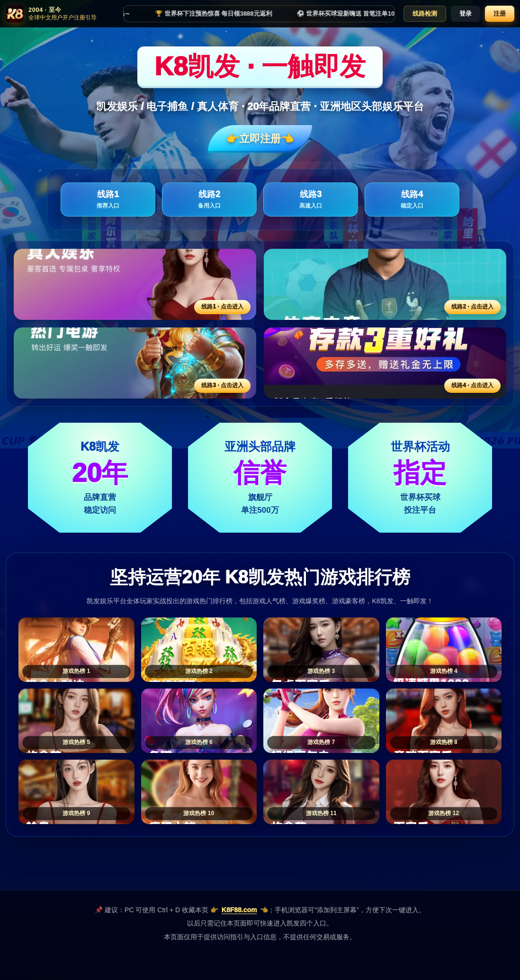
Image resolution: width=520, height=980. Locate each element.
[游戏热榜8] (444, 721)
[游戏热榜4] (444, 650)
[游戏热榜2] (199, 650)
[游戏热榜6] (199, 721)
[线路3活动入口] (135, 363)
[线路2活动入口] (385, 284)
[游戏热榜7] (321, 721)
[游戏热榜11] (321, 792)
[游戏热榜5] (76, 721)
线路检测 (425, 14)
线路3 (311, 200)
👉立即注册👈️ (260, 139)
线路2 (209, 200)
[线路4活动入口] (385, 363)
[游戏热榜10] (199, 792)
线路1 (108, 200)
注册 (500, 14)
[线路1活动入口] (135, 284)
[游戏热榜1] (76, 650)
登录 (466, 14)
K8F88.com (239, 910)
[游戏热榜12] (444, 792)
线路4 (412, 200)
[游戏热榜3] (321, 650)
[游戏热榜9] (76, 792)
